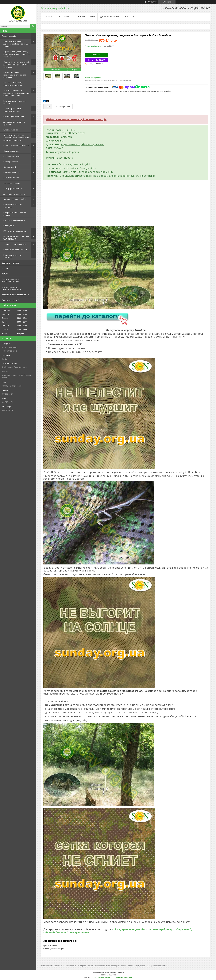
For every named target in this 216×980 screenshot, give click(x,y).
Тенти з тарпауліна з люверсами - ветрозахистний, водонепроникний (17, 93)
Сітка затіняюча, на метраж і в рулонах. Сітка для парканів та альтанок (17, 64)
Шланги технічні (11, 130)
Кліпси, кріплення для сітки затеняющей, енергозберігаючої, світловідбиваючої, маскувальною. (118, 931)
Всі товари (63, 17)
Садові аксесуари (11, 151)
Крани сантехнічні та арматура (13, 206)
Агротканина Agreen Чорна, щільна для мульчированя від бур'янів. (16, 54)
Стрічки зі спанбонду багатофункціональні (13, 84)
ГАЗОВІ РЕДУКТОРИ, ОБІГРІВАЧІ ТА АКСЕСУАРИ (17, 238)
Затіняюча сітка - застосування (15, 295)
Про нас (5, 268)
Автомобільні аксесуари (14, 194)
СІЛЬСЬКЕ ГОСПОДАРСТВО (15, 244)
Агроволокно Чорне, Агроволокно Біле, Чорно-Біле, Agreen (17, 44)
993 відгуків (152, 2)
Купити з (96, 60)
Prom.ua (121, 972)
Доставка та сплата (10, 263)
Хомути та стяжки (11, 178)
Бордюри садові (11, 162)
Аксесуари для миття (13, 188)
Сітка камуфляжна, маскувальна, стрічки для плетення (15, 75)
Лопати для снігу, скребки (15, 199)
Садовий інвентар (12, 172)
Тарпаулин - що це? (10, 300)
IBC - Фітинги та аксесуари (15, 231)
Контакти (129, 17)
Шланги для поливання (14, 117)
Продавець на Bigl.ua (108, 975)
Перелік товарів (9, 36)
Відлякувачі (9, 226)
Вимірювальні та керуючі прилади (15, 214)
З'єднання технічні (12, 183)
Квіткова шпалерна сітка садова (14, 102)
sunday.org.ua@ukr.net (12, 386)
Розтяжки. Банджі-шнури (14, 220)
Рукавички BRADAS (12, 156)
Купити (96, 55)
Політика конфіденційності (122, 977)
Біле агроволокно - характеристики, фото (12, 288)
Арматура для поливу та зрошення (14, 123)
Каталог (48, 17)
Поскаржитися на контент (101, 977)
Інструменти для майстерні (15, 250)
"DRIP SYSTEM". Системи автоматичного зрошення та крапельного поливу (16, 138)
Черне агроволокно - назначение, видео (11, 280)
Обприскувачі (10, 167)
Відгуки (5, 274)
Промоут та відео (86, 17)
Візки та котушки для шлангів (16, 145)
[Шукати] (33, 26)
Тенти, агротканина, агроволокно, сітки (12, 110)
